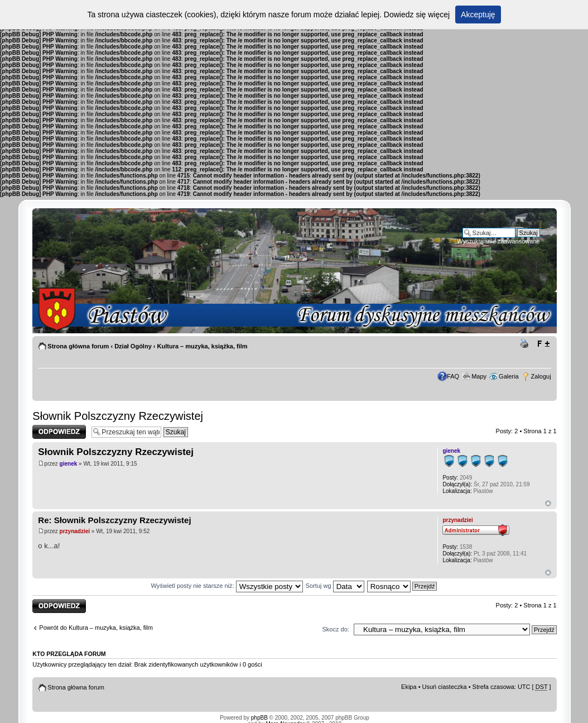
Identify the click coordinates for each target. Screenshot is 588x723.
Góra (548, 503)
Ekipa (409, 687)
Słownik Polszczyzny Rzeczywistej (118, 416)
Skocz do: (336, 629)
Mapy (479, 376)
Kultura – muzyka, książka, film (203, 346)
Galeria (509, 376)
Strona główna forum (78, 346)
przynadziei (75, 531)
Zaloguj (541, 376)
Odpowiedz (59, 432)
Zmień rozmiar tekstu (543, 344)
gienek (69, 464)
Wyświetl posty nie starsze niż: (227, 586)
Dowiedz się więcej (417, 15)
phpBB (259, 718)
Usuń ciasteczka (445, 687)
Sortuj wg (335, 586)
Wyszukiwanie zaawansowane (498, 241)
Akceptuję (478, 15)
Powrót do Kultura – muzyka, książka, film (96, 628)
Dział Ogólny (133, 346)
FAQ (453, 376)
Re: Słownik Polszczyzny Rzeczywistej (114, 520)
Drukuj (526, 344)
